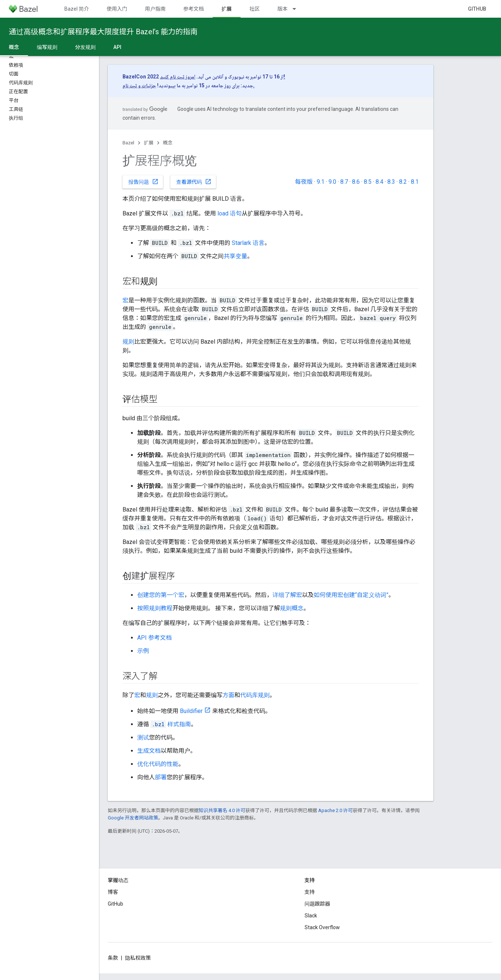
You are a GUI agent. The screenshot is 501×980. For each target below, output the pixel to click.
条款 (113, 958)
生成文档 (149, 751)
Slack (311, 916)
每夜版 (304, 182)
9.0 (332, 182)
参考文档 (193, 9)
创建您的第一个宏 (161, 595)
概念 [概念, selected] (14, 47)
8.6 (356, 182)
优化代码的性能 (158, 764)
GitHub (477, 9)
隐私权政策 (138, 958)
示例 (143, 651)
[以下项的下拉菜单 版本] (298, 9)
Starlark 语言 (248, 243)
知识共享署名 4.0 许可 (222, 810)
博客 (113, 892)
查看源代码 (194, 182)
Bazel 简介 (77, 9)
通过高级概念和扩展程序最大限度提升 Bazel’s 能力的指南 (103, 32)
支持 (310, 892)
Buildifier (191, 711)
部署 (161, 777)
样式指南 (171, 724)
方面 (228, 695)
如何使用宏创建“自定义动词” (351, 595)
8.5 (368, 182)
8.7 (344, 182)
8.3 (391, 182)
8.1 (415, 182)
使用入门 (117, 9)
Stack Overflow (322, 927)
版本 (283, 9)
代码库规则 (255, 695)
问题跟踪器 (317, 904)
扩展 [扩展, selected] (227, 9)
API (117, 47)
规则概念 (292, 608)
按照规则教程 (155, 608)
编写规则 (47, 47)
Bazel (128, 143)
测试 (143, 737)
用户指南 (155, 9)
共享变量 (235, 256)
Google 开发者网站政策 (133, 818)
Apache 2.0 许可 (335, 810)
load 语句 (230, 213)
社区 (255, 9)
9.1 (321, 182)
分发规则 (85, 47)
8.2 (403, 182)
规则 (128, 342)
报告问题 (143, 182)
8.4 (379, 182)
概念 (168, 143)
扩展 (149, 143)
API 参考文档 (154, 638)
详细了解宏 (287, 595)
